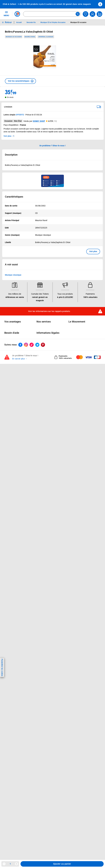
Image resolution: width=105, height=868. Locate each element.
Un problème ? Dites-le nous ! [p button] (52, 146)
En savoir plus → (20, 359)
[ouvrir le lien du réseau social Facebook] (20, 345)
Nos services (44, 322)
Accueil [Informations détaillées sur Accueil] (19, 22)
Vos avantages (13, 322)
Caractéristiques (14, 197)
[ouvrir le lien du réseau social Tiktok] (32, 345)
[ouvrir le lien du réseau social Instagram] (26, 345)
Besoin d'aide (12, 333)
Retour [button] (8, 22)
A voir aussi (11, 265)
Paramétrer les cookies (2, 668)
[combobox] (52, 14)
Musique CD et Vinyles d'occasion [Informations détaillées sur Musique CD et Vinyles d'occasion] (53, 22)
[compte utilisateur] (92, 14)
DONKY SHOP (39, 121)
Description (11, 155)
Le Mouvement (77, 322)
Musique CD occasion (14, 37)
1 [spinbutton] (10, 864)
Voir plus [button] (93, 251)
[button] (20, 81)
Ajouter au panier (62, 864)
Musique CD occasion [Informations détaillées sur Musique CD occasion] (78, 22)
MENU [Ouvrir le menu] (6, 14)
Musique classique (13, 275)
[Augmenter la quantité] (16, 864)
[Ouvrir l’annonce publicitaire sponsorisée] (52, 181)
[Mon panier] (99, 14)
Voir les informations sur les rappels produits (49, 311)
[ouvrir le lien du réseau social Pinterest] (43, 345)
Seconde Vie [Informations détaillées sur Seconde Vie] (31, 22)
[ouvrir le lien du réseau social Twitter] (37, 345)
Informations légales (48, 333)
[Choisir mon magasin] (86, 14)
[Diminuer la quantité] (4, 864)
